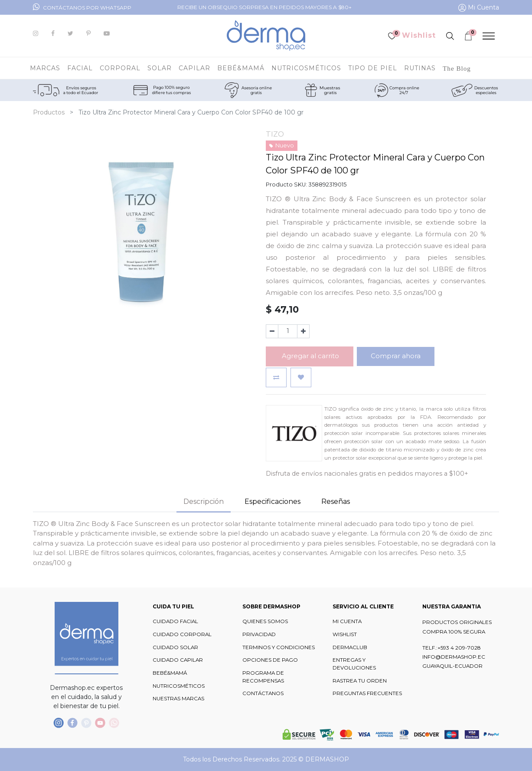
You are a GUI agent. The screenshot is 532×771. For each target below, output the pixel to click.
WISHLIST (345, 634)
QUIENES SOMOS (265, 621)
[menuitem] (457, 68)
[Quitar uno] (272, 331)
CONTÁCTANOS (263, 693)
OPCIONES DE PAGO (270, 660)
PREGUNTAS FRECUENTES (367, 693)
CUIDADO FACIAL (175, 621)
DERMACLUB (350, 647)
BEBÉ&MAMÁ (170, 673)
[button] (276, 377)
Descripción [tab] (204, 501)
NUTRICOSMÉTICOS (179, 686)
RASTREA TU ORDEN (360, 681)
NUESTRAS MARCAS (178, 699)
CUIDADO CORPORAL (182, 634)
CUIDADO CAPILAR (178, 660)
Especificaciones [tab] (273, 501)
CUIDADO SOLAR (175, 647)
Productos (49, 112)
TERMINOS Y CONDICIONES (279, 647)
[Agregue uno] (303, 331)
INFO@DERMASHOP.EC (454, 657)
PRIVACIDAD (259, 634)
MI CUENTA (347, 621)
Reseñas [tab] (336, 501)
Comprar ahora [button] (396, 356)
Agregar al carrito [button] (310, 356)
